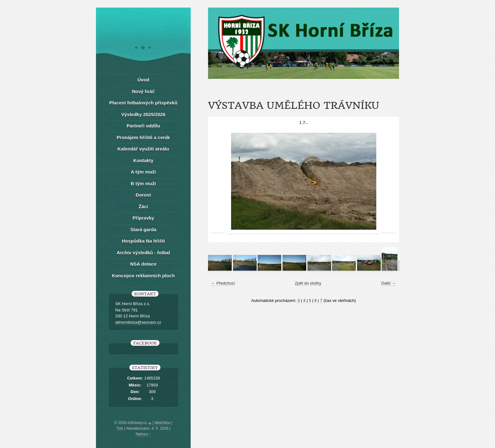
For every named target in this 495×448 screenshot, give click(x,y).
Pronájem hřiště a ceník (143, 137)
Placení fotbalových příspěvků (143, 103)
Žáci (143, 206)
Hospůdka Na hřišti (143, 241)
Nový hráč (143, 91)
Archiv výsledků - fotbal (143, 253)
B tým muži (143, 183)
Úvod (143, 80)
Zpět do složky (308, 283)
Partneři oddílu (143, 126)
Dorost (143, 195)
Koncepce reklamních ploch (143, 276)
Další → (389, 283)
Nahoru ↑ (143, 434)
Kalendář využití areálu (143, 149)
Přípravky (143, 218)
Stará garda (143, 230)
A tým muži (143, 172)
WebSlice (162, 423)
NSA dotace (143, 264)
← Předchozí (223, 283)
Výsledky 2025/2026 (143, 114)
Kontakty (143, 160)
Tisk (120, 428)
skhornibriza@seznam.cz (138, 322)
